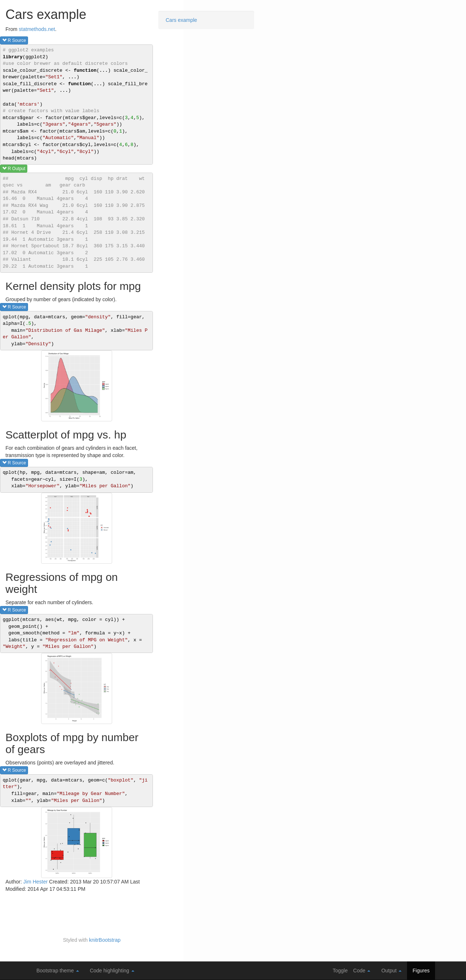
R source (14, 40)
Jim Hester (35, 882)
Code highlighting (112, 971)
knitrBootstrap (105, 940)
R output (14, 168)
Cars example (181, 20)
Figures (421, 971)
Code (362, 971)
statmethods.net (37, 29)
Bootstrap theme (58, 971)
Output (391, 971)
